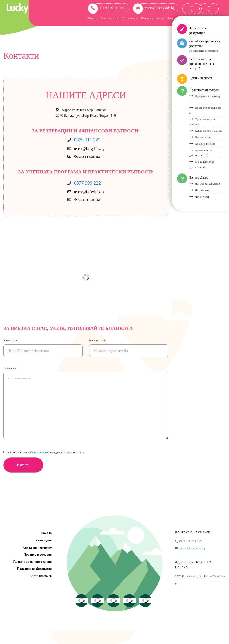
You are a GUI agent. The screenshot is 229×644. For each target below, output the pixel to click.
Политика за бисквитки (34, 569)
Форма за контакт (87, 156)
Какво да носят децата (209, 131)
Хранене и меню (205, 144)
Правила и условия (38, 555)
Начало (92, 18)
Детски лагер (203, 190)
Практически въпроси (205, 90)
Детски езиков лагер (207, 184)
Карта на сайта (41, 576)
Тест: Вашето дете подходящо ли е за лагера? (202, 64)
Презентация (130, 18)
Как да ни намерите (37, 547)
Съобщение (10, 368)
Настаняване (203, 137)
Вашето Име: (11, 341)
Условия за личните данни (32, 562)
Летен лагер (202, 197)
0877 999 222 (87, 183)
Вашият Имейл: (98, 341)
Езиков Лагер (199, 177)
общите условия (39, 453)
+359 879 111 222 (107, 8)
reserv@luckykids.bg (154, 8)
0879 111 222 (87, 140)
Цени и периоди (109, 18)
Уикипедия (44, 540)
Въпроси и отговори (153, 18)
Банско (172, 18)
